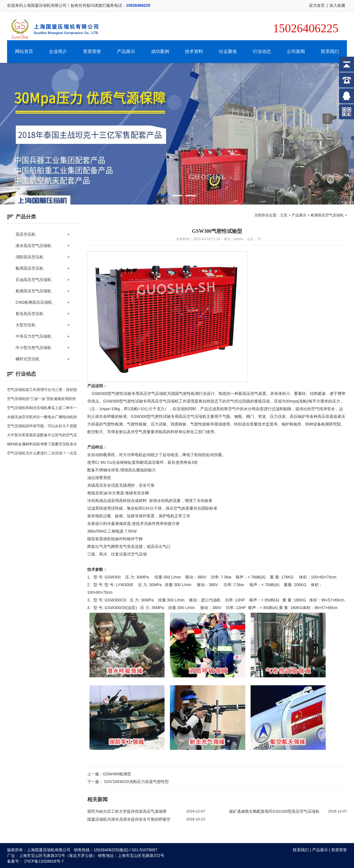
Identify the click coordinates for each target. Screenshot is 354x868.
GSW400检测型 (117, 774)
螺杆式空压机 (27, 359)
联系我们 (330, 51)
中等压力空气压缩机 (33, 336)
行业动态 (262, 51)
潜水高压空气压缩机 (33, 246)
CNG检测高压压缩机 (34, 302)
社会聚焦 (228, 51)
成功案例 (160, 51)
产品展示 (126, 51)
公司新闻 (296, 51)
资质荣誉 (92, 51)
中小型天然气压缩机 (33, 348)
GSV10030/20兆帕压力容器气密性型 (136, 782)
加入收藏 (337, 5)
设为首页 (317, 5)
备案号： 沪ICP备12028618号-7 (35, 861)
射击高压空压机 (29, 314)
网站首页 (24, 51)
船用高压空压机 (29, 268)
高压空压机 (25, 234)
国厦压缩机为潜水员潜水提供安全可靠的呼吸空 (129, 819)
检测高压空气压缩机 (33, 291)
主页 (284, 215)
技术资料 (194, 51)
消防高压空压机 (29, 257)
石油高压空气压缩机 (33, 280)
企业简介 (58, 51)
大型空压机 (25, 325)
